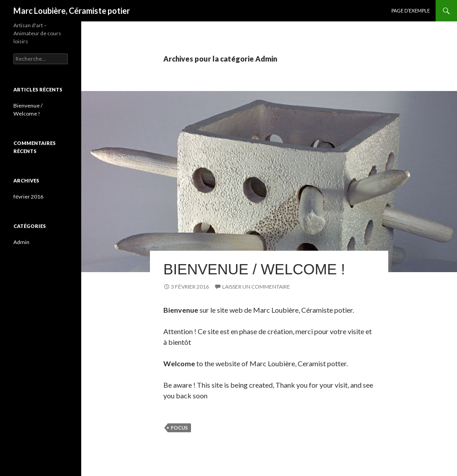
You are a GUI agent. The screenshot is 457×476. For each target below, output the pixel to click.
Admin (21, 242)
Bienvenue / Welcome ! (254, 269)
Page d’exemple (411, 10)
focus (179, 428)
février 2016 (28, 197)
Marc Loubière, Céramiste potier (72, 11)
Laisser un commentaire (256, 287)
